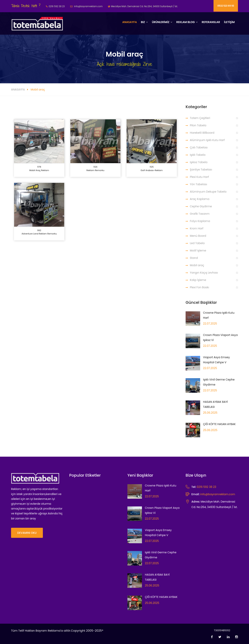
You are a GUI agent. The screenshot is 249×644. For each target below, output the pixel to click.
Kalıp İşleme (198, 280)
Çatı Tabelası (199, 147)
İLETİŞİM (229, 22)
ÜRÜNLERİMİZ (161, 22)
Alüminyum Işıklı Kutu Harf (207, 140)
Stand (194, 258)
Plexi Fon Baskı (199, 287)
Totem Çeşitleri (200, 118)
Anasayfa (129, 22)
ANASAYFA (18, 90)
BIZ (143, 22)
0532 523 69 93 (226, 6)
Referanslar (211, 22)
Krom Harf (197, 228)
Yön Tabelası (198, 184)
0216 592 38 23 (206, 487)
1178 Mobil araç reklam (39, 169)
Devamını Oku (27, 533)
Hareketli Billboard (202, 133)
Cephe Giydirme (201, 206)
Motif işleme (198, 251)
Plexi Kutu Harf (199, 177)
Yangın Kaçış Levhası (204, 273)
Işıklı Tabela (198, 155)
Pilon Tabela (198, 125)
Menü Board (198, 236)
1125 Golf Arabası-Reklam (152, 169)
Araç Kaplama (200, 199)
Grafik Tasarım (200, 214)
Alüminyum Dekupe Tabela (208, 192)
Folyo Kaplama (200, 221)
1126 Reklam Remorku (95, 169)
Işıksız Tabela (199, 162)
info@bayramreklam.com (218, 494)
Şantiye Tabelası (201, 170)
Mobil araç (197, 265)
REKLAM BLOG (185, 22)
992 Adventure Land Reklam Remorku (39, 232)
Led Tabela (197, 243)
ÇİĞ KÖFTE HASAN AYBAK (219, 424)
